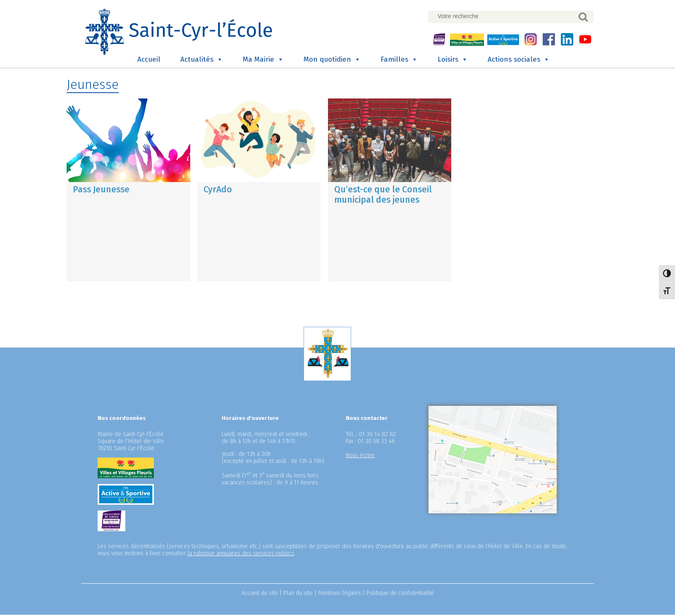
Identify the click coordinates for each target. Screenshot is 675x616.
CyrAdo (218, 190)
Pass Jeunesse (101, 190)
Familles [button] (399, 61)
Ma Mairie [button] (263, 61)
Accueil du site (260, 594)
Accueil (149, 61)
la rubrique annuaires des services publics (241, 555)
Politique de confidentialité (400, 594)
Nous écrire (360, 457)
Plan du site (298, 594)
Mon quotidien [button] (332, 61)
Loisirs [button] (453, 61)
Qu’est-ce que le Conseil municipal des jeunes (383, 195)
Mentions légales (340, 594)
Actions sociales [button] (519, 61)
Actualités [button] (202, 61)
